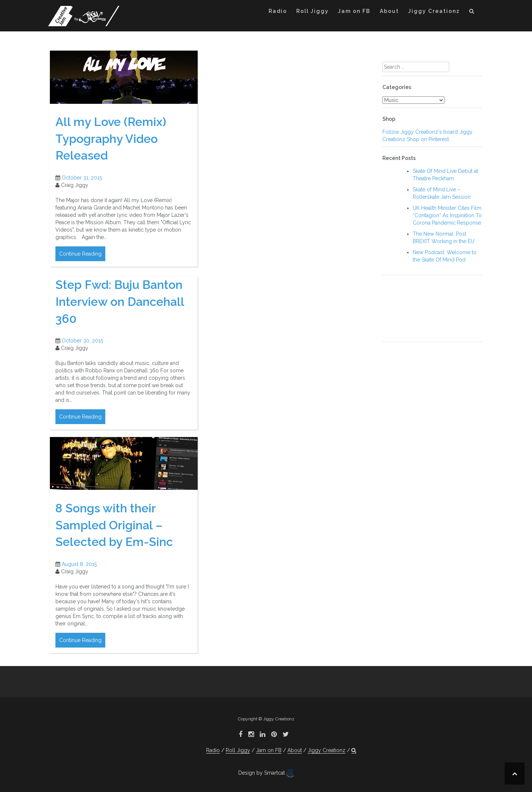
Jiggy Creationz (434, 11)
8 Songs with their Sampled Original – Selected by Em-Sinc (114, 525)
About (389, 11)
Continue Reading (80, 254)
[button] (472, 12)
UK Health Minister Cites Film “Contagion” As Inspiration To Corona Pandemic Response (447, 215)
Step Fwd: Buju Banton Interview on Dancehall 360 (120, 301)
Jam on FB (354, 11)
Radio (278, 11)
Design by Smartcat (266, 773)
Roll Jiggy (313, 11)
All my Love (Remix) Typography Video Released (111, 139)
